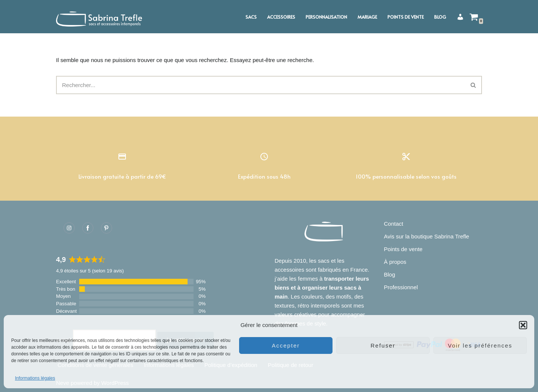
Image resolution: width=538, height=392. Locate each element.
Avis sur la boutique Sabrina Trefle (427, 236)
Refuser (383, 345)
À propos (395, 262)
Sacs (251, 17)
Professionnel (401, 287)
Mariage (367, 17)
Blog (440, 17)
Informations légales (35, 378)
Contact (394, 224)
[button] (523, 325)
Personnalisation (326, 17)
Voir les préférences (480, 345)
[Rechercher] (261, 85)
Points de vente (406, 17)
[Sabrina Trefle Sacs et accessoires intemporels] (101, 17)
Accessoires (281, 17)
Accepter (286, 345)
